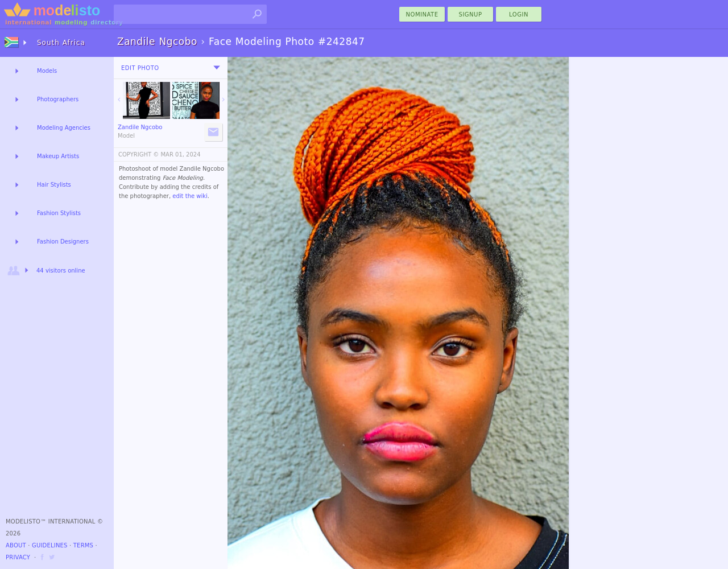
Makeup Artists (58, 156)
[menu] (217, 68)
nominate (422, 15)
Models (47, 71)
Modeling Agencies (64, 128)
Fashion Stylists (59, 213)
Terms (83, 545)
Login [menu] (519, 15)
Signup (471, 15)
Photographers (58, 99)
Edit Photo (140, 68)
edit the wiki (190, 196)
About (16, 545)
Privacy (18, 557)
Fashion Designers (63, 242)
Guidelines (50, 545)
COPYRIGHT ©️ (138, 154)
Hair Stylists (54, 185)
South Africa (61, 43)
